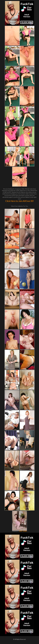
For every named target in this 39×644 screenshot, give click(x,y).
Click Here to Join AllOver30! (19, 201)
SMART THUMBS (23, 531)
